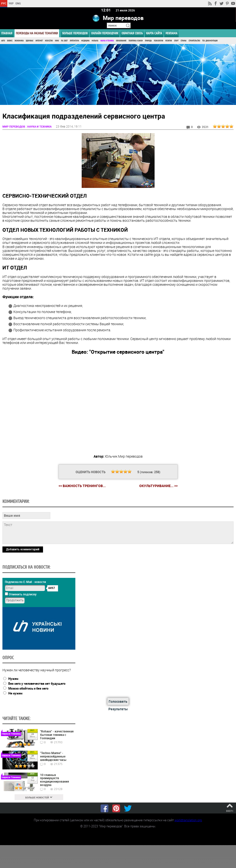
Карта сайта (154, 33)
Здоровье (30, 41)
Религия (169, 41)
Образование (121, 41)
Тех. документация (210, 41)
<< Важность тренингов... (82, 486)
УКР (11, 3)
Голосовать (118, 702)
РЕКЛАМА (171, 33)
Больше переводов (75, 33)
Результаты (118, 709)
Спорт (176, 41)
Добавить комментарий (23, 549)
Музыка (95, 41)
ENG (18, 3)
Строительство (194, 41)
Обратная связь (132, 33)
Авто (3, 41)
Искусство (49, 41)
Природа (148, 41)
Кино (57, 41)
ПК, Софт (64, 41)
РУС (4, 3)
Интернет (39, 41)
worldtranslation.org (188, 820)
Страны (184, 41)
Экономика (19, 41)
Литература (74, 41)
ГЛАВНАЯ (7, 33)
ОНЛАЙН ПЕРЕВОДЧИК (105, 33)
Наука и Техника (107, 41)
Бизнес (10, 41)
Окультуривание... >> (158, 486)
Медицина (85, 41)
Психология (158, 41)
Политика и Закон (136, 41)
